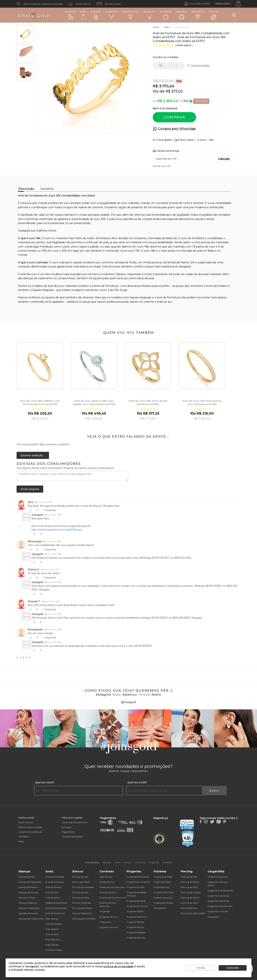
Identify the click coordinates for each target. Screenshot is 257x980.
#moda (144, 695)
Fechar (201, 968)
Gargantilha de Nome (218, 896)
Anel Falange (52, 945)
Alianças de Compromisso (31, 919)
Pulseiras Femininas (164, 892)
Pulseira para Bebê (163, 877)
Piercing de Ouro (189, 877)
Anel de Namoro (53, 887)
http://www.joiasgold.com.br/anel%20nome (57, 530)
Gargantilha (105, 922)
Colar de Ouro (106, 877)
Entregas (67, 827)
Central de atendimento (75, 822)
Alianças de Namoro (28, 887)
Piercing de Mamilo (190, 898)
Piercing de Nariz (189, 887)
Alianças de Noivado (28, 892)
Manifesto (24, 837)
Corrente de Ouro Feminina (113, 898)
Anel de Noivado (54, 924)
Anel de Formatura (55, 882)
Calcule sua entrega (166, 151)
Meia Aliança (52, 919)
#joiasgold (103, 695)
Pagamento (68, 832)
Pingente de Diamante (138, 877)
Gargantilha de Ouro (218, 877)
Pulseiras (166, 15)
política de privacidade (118, 966)
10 (156, 91)
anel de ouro (29, 274)
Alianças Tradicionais (29, 908)
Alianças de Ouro (27, 898)
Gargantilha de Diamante (220, 891)
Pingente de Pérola (136, 901)
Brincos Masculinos (82, 913)
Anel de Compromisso (56, 908)
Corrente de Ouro (108, 892)
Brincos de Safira (81, 898)
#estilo (156, 695)
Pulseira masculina (163, 898)
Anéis (83, 15)
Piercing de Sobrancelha (193, 913)
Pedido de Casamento (56, 903)
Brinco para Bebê (81, 882)
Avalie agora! (184, 45)
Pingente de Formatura (138, 882)
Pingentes (149, 15)
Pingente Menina (135, 922)
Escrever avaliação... (33, 455)
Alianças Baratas (27, 877)
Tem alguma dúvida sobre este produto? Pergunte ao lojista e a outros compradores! (65, 468)
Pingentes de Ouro (136, 938)
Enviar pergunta (30, 489)
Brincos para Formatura (84, 919)
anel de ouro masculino (63, 286)
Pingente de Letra (135, 887)
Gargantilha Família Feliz (220, 906)
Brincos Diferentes (82, 903)
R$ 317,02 (174, 91)
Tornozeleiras (160, 908)
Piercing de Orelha (190, 882)
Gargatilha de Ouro (109, 927)
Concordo (233, 968)
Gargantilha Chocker (218, 911)
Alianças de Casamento (30, 882)
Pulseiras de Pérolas (163, 903)
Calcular (224, 159)
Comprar (174, 117)
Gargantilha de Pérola (218, 901)
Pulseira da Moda (162, 882)
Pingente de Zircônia (137, 906)
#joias (117, 695)
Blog (21, 841)
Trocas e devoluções (72, 837)
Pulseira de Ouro (162, 887)
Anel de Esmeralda (55, 877)
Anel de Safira (52, 898)
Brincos (96, 15)
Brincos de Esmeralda (83, 887)
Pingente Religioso (136, 933)
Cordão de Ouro (107, 882)
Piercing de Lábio (189, 903)
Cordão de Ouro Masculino (112, 887)
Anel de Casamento (55, 913)
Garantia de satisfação (30, 832)
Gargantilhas (130, 15)
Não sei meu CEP (162, 166)
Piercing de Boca (189, 908)
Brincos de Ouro (80, 877)
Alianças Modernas (28, 903)
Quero (214, 791)
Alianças (71, 15)
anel (62, 297)
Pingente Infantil (135, 911)
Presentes (198, 15)
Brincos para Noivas (82, 908)
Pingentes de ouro (108, 917)
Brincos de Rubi (80, 892)
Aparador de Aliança (28, 913)
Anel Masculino (53, 940)
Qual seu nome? (45, 782)
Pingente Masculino (137, 917)
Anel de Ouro (52, 934)
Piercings (182, 15)
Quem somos (26, 822)
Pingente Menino (135, 927)
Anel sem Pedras (54, 950)
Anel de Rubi (52, 892)
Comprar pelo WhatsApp (177, 129)
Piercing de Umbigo (191, 892)
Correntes (111, 15)
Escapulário (213, 917)
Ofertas (213, 15)
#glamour (130, 695)
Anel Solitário (52, 929)
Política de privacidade (30, 827)
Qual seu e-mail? (137, 782)
